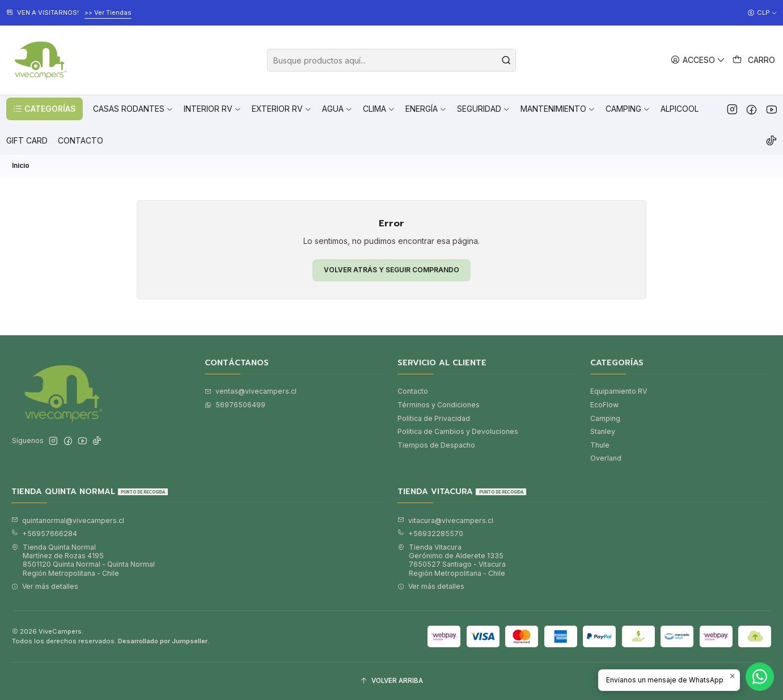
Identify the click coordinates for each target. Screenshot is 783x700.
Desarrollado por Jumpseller (163, 641)
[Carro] (754, 60)
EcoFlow (604, 405)
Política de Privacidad (434, 418)
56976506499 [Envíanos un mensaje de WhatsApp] (235, 405)
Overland (606, 458)
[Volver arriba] (391, 681)
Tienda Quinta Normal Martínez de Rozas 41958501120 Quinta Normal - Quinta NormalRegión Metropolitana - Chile (83, 560)
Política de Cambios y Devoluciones (458, 431)
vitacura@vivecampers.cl (445, 520)
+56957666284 (44, 534)
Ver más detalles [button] (45, 586)
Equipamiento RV (619, 391)
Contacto (413, 391)
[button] (45, 109)
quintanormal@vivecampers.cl (68, 520)
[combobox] (391, 60)
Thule (600, 445)
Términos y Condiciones (439, 405)
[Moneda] (762, 13)
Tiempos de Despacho (436, 445)
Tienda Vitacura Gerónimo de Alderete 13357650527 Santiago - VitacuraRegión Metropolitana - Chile (452, 560)
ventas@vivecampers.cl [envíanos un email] (251, 391)
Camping (605, 418)
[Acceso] (698, 60)
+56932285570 (430, 534)
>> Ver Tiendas (108, 12)
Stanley (603, 431)
